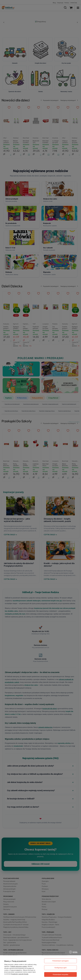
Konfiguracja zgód (60, 968)
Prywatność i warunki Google (20, 974)
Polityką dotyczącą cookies (19, 966)
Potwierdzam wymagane (60, 961)
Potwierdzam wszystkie (60, 975)
